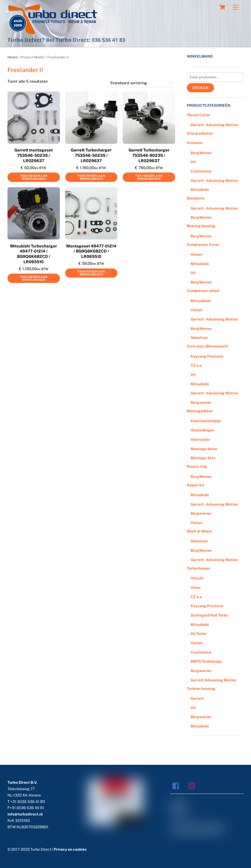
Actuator (195, 143)
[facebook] (177, 786)
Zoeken (200, 88)
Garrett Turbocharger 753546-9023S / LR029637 (149, 155)
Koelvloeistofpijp (206, 421)
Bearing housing (201, 226)
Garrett (197, 698)
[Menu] (236, 7)
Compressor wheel (203, 291)
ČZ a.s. (197, 365)
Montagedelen (200, 411)
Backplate (196, 198)
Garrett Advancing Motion (213, 680)
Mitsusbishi (201, 301)
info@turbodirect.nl (25, 814)
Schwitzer (199, 338)
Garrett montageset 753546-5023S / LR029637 (34, 155)
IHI (193, 162)
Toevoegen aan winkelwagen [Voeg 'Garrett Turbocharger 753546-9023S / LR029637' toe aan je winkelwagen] (149, 177)
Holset (197, 254)
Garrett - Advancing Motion (214, 125)
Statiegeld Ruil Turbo (209, 615)
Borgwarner (201, 402)
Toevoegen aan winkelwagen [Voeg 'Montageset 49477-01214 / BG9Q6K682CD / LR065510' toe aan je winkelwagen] (91, 273)
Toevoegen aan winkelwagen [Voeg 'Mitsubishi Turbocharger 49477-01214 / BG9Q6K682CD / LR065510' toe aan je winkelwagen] (34, 278)
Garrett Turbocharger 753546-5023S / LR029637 (91, 155)
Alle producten (200, 133)
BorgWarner (201, 153)
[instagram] (193, 786)
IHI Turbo (198, 634)
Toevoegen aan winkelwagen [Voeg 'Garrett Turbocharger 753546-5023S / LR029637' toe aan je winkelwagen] (91, 177)
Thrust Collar (199, 115)
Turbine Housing (201, 689)
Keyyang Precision (207, 356)
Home (13, 57)
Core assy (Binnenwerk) (208, 346)
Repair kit (196, 485)
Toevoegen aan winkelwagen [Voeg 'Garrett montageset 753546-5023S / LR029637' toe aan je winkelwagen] (34, 177)
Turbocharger (199, 568)
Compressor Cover (203, 245)
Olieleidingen (202, 430)
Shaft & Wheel (199, 531)
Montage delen (204, 449)
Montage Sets (203, 458)
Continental (201, 171)
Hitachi (197, 578)
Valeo (196, 587)
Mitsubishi (200, 190)
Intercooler (200, 439)
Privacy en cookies (70, 849)
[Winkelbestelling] (141, 83)
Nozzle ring (197, 466)
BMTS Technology (206, 661)
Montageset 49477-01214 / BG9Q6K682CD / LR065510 (91, 251)
